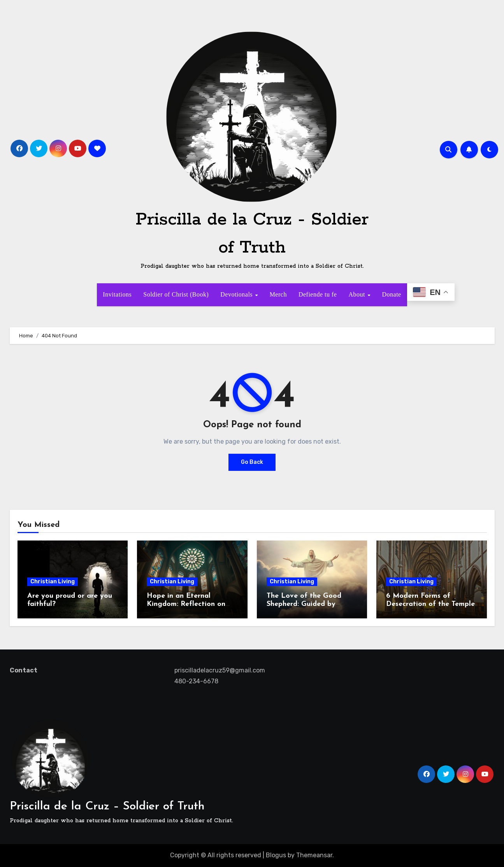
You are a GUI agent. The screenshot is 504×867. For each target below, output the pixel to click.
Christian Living (53, 582)
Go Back (252, 462)
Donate (391, 294)
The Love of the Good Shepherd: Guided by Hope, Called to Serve (304, 604)
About (357, 294)
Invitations (117, 294)
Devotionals (237, 294)
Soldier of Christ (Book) (176, 294)
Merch (278, 294)
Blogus (276, 855)
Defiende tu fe (318, 294)
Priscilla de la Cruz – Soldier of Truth (107, 806)
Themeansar (314, 855)
